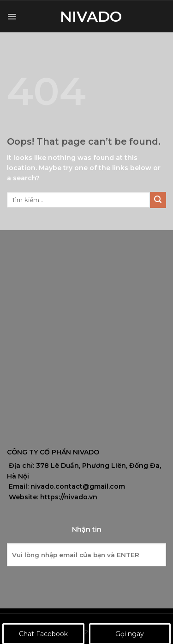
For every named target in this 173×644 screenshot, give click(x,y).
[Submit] (158, 200)
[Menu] (12, 17)
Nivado (87, 17)
